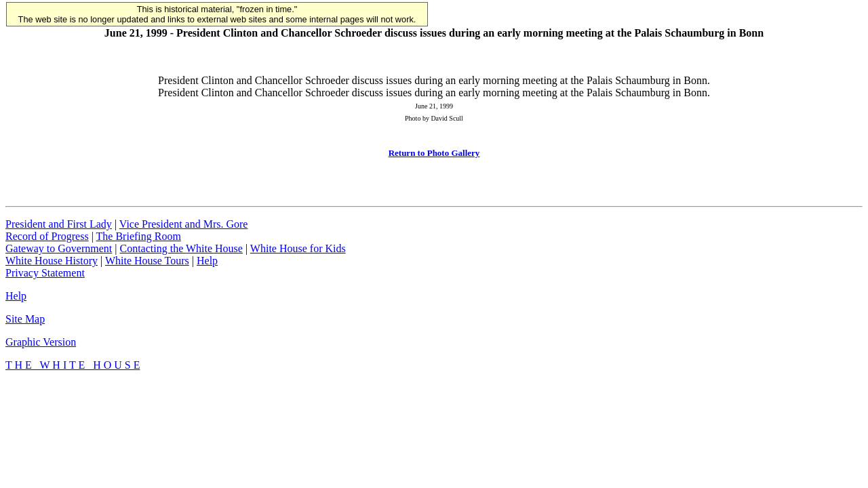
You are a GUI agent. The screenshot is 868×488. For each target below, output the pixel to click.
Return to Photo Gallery (434, 153)
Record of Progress (47, 236)
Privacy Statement (45, 273)
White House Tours (147, 261)
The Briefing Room (139, 236)
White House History (52, 261)
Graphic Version (41, 342)
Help (207, 261)
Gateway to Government (59, 248)
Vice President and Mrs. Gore (184, 224)
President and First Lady (59, 224)
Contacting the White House (181, 248)
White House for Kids (298, 248)
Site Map (25, 319)
